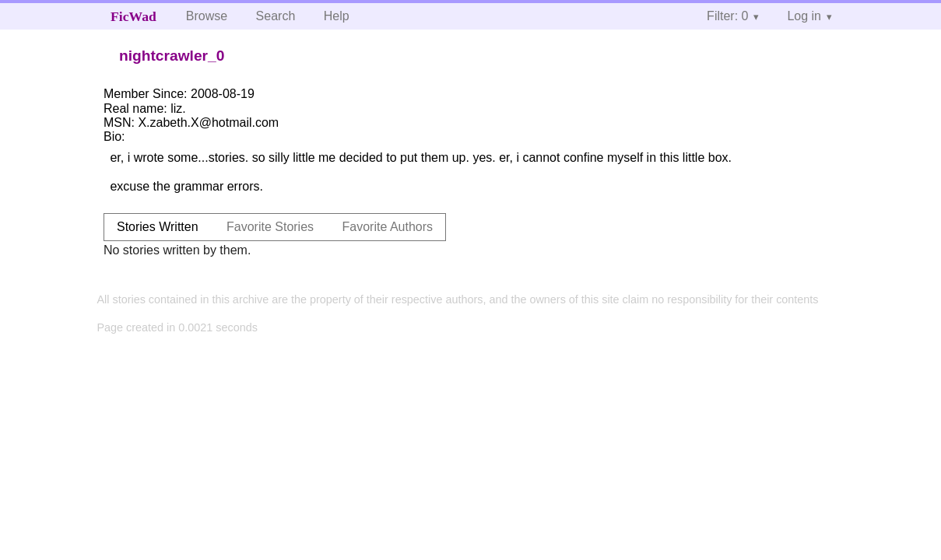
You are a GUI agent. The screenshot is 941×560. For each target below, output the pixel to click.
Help (337, 16)
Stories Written (158, 227)
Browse (207, 16)
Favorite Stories (270, 227)
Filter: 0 (727, 16)
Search (276, 16)
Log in (804, 16)
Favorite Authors (388, 227)
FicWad (133, 16)
